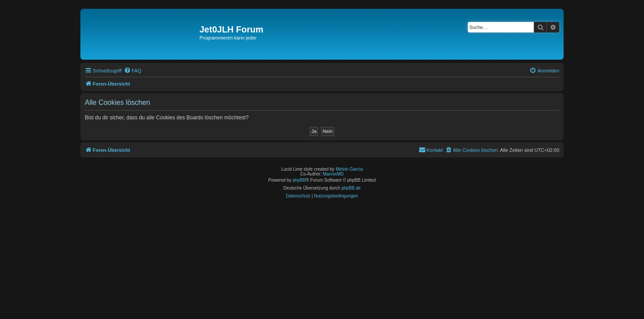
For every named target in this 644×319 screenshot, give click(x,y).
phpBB (299, 180)
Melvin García (349, 169)
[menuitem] (133, 71)
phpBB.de (351, 188)
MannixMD (333, 174)
